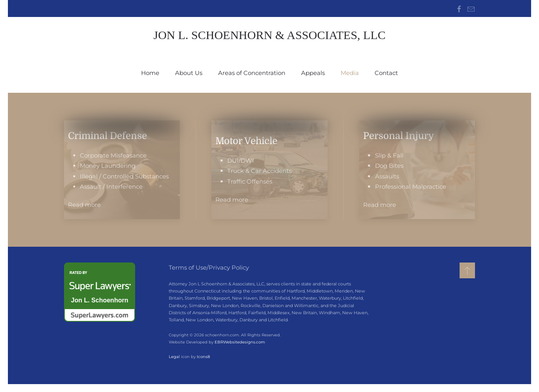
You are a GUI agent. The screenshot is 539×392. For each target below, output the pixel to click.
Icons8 (203, 357)
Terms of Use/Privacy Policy (209, 267)
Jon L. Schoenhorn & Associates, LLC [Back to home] (269, 35)
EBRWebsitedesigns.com (239, 342)
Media (350, 73)
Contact (386, 73)
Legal (173, 357)
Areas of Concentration (252, 73)
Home (150, 73)
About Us (189, 73)
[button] (467, 270)
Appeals (313, 73)
